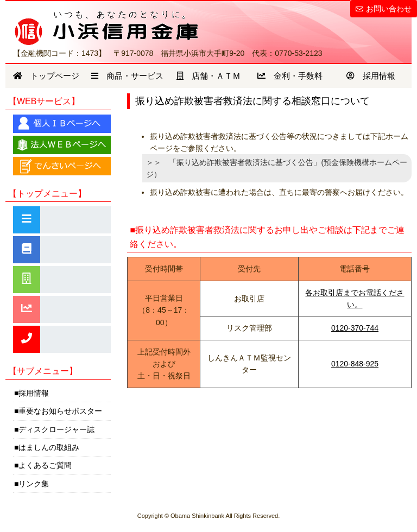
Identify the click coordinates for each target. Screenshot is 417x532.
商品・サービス (127, 76)
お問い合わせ (389, 9)
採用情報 (371, 76)
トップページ (46, 76)
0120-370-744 (355, 328)
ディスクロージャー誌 (56, 429)
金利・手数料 (290, 76)
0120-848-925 (355, 364)
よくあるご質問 (45, 465)
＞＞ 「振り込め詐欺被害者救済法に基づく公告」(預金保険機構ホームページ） (277, 168)
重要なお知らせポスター (60, 411)
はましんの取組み (49, 447)
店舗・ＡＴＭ (208, 76)
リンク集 (34, 484)
